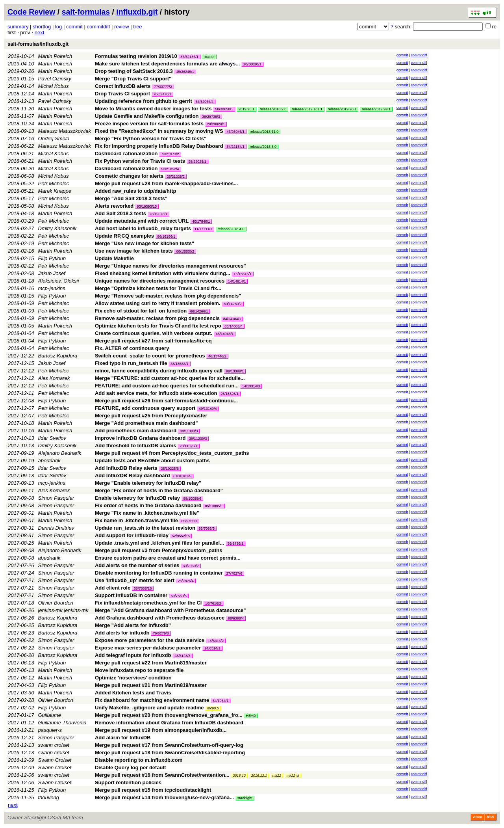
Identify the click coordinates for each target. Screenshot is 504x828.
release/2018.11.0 (264, 132)
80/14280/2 (233, 304)
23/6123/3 (182, 656)
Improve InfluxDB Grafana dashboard (140, 438)
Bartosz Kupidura (58, 356)
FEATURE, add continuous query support (145, 408)
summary (18, 27)
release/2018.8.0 (263, 147)
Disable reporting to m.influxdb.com (139, 760)
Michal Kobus (54, 86)
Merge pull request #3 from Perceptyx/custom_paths (159, 550)
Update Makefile (114, 258)
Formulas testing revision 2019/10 (136, 56)
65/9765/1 (189, 521)
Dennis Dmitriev (56, 528)
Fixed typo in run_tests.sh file (131, 363)
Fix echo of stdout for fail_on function (141, 311)
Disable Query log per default (131, 768)
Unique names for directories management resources (160, 281)
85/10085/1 (214, 506)
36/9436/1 (235, 543)
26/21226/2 (176, 177)
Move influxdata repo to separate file (139, 670)
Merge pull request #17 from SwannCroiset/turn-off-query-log (169, 745)
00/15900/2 (185, 251)
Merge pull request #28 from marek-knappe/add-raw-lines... (166, 183)
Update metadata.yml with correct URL (142, 221)
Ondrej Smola (54, 139)
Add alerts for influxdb (122, 633)
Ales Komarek (54, 378)
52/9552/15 (181, 536)
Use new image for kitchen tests (134, 251)
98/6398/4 (236, 618)
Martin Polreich (55, 56)
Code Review (31, 12)
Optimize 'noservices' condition (133, 678)
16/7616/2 (213, 603)
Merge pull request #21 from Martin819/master (151, 685)
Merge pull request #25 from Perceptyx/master (151, 416)
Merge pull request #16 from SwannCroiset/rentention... (163, 775)
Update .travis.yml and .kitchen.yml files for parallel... (160, 543)
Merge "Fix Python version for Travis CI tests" (151, 139)
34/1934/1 (220, 701)
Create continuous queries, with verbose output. (154, 333)
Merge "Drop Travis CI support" (133, 79)
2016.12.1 (259, 776)
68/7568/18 (143, 588)
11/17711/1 (204, 229)
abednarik (49, 461)
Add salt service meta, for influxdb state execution (156, 393)
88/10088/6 (193, 499)
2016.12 (239, 776)
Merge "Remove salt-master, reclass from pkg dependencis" (168, 296)
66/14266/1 (199, 311)
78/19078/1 (159, 214)
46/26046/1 (235, 132)
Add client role (113, 588)
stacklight (245, 798)
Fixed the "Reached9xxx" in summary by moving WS (159, 131)
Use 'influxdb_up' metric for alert (135, 580)
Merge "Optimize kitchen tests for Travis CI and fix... (158, 288)
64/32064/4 (205, 102)
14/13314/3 (251, 386)
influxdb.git (137, 12)
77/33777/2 (163, 87)
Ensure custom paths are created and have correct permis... (168, 558)
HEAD (251, 716)
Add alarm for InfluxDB (123, 738)
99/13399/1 (235, 371)
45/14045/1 (225, 334)
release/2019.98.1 (342, 109)
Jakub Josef (52, 273)
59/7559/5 (179, 596)
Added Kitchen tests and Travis (133, 693)
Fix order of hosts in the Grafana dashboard (148, 505)
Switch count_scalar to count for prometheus (150, 356)
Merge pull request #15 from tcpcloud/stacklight (153, 790)
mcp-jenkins (52, 288)
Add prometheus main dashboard (136, 431)
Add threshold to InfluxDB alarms (136, 446)
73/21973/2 (170, 154)
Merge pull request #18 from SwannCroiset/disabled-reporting (170, 753)
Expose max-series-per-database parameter (148, 648)
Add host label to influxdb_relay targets (143, 228)
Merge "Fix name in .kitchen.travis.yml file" (147, 513)
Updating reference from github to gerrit (144, 101)
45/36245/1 (185, 72)
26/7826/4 (185, 581)
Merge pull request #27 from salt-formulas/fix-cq (153, 341)
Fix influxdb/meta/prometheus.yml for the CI (148, 603)
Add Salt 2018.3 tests (120, 213)
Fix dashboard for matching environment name (152, 700)
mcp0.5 (213, 708)
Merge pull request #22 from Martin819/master (151, 663)
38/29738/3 (211, 117)
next (40, 33)
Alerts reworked (114, 206)
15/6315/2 (216, 641)
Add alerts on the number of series (137, 565)
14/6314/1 (212, 648)
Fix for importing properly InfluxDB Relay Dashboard (159, 146)
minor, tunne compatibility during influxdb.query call (159, 371)
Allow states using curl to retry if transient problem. (158, 303)
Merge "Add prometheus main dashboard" (146, 423)
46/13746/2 (217, 356)
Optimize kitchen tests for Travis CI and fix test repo (158, 326)
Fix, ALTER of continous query (132, 348)
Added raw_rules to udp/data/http (136, 191)
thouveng (49, 797)
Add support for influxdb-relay (132, 535)
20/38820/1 (252, 64)
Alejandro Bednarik (60, 453)
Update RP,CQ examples (124, 236)
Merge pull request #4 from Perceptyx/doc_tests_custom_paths (172, 453)
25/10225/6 (170, 469)
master (209, 57)
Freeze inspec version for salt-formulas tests (149, 124)
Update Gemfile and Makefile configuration (147, 116)
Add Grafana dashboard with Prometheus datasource (160, 618)
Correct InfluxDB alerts (123, 86)
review (122, 27)
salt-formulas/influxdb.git (38, 44)
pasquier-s (50, 730)
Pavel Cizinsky (55, 79)
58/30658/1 (224, 109)
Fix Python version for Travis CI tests (140, 161)
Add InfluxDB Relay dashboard (132, 475)
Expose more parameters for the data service (150, 640)
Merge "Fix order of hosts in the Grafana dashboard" (159, 490)
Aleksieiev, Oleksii (59, 281)
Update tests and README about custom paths (152, 461)
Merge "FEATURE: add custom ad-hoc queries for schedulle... (170, 378)
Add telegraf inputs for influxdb (133, 655)
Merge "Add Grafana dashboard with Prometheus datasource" (170, 610)
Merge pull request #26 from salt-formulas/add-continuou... (166, 401)
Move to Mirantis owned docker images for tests (153, 109)
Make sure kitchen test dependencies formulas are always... (168, 64)
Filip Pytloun (52, 258)
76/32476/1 (163, 94)
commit (74, 27)
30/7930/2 (191, 566)
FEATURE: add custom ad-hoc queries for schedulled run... (168, 386)
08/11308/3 (189, 431)
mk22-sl (293, 776)
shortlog (42, 27)
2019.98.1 (246, 109)
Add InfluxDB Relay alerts (126, 468)
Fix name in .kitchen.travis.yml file (136, 520)
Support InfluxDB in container (131, 595)
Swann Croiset (55, 760)
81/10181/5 (182, 476)
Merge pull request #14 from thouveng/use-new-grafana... (165, 797)
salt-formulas (86, 12)
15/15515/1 (243, 274)
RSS (490, 817)
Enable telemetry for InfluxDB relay (137, 498)
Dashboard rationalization (126, 154)
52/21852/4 (170, 169)
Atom (477, 817)
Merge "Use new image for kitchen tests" (145, 243)
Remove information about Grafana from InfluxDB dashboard (169, 723)
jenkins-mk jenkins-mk (63, 610)
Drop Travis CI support (122, 94)
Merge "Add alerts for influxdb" (133, 625)
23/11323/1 (189, 446)
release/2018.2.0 (273, 109)
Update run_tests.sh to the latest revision (145, 528)
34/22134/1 (235, 147)
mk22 (277, 776)
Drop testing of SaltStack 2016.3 (134, 71)
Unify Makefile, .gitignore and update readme (149, 708)
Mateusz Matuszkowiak (65, 131)
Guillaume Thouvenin (62, 723)
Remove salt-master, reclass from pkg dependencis (157, 318)
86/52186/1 (189, 57)
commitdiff (98, 27)
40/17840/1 (201, 221)
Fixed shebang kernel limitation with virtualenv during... (163, 273)
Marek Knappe (55, 191)
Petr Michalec (54, 183)
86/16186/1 (167, 236)
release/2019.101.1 (307, 109)
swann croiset (54, 745)
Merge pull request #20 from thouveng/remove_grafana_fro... (170, 715)
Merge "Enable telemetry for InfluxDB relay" (148, 483)
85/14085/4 (233, 326)
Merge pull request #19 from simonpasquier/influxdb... (161, 730)
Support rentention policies (128, 782)
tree (137, 27)
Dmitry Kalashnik (57, 228)
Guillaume (50, 715)
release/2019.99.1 (376, 109)
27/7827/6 (234, 573)
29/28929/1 (216, 124)
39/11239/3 (198, 439)
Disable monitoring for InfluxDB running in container (159, 573)
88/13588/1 (180, 364)
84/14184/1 (232, 319)
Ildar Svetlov (52, 438)
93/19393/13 (147, 207)
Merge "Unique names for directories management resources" (170, 266)
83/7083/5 (207, 528)
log (58, 27)
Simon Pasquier (56, 498)
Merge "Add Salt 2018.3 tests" (131, 198)
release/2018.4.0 (231, 229)
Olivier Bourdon (56, 603)
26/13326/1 (230, 394)
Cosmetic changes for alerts (129, 176)
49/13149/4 (208, 409)
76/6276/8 (161, 633)
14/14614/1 (237, 281)
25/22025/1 (198, 162)
